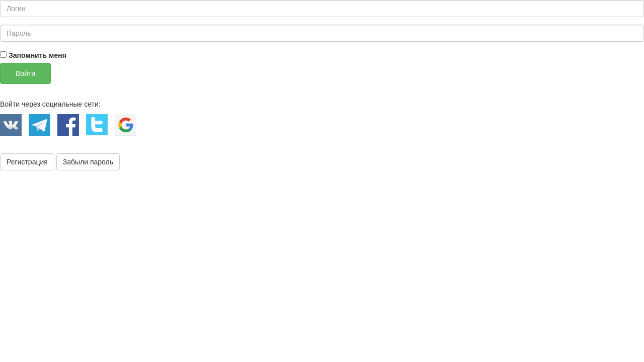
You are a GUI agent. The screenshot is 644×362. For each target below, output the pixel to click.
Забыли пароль (88, 162)
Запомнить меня (33, 55)
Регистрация (27, 162)
